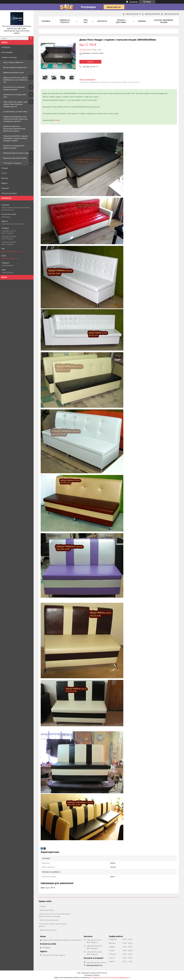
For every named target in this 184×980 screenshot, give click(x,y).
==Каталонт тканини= (12, 163)
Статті (4, 173)
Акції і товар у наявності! (13, 62)
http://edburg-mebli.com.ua (12, 251)
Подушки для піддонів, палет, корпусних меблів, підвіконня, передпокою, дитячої (15, 119)
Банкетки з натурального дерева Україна (14, 147)
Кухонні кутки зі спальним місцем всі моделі (14, 88)
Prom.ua (104, 973)
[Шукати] (31, 38)
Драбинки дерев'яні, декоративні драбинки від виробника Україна (14, 129)
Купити (90, 62)
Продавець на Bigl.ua (92, 975)
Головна (46, 21)
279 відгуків (133, 2)
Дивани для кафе (47, 910)
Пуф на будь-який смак (49, 920)
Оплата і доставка (9, 193)
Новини (5, 168)
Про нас (5, 178)
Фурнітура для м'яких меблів (15, 158)
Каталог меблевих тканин (164, 21)
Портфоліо (6, 47)
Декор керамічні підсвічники (15, 67)
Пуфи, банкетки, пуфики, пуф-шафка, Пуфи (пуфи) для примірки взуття (15, 104)
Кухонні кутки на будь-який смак (15, 96)
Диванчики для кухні (48, 930)
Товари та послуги (9, 57)
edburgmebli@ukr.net (10, 259)
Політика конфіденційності (120, 978)
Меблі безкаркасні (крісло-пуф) (16, 153)
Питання (5, 188)
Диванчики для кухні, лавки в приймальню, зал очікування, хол (15, 80)
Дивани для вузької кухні (14, 72)
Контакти (102, 21)
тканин (57, 120)
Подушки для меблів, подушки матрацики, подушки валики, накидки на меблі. (16, 138)
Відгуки (5, 183)
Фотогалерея (7, 52)
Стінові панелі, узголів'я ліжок (15, 112)
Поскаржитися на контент (100, 978)
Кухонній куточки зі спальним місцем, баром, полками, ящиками (55, 915)
